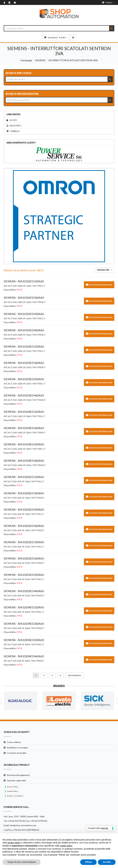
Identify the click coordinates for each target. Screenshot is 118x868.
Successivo (75, 675)
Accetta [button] (107, 862)
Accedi (12, 120)
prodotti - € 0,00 (56, 37)
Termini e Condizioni (15, 796)
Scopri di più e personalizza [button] (22, 862)
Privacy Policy (13, 787)
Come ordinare (14, 742)
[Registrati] (10, 2)
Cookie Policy (12, 791)
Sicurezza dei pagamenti (18, 775)
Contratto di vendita (17, 753)
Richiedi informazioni (99, 285)
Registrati (14, 126)
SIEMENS (40, 60)
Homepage (26, 60)
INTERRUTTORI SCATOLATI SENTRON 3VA (73, 60)
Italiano (108, 2)
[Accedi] (5, 2)
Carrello (13, 131)
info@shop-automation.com (23, 825)
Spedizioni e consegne (17, 748)
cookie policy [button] (66, 846)
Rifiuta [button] (88, 862)
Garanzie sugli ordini (16, 780)
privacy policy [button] (14, 843)
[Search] (111, 28)
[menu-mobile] (73, 38)
